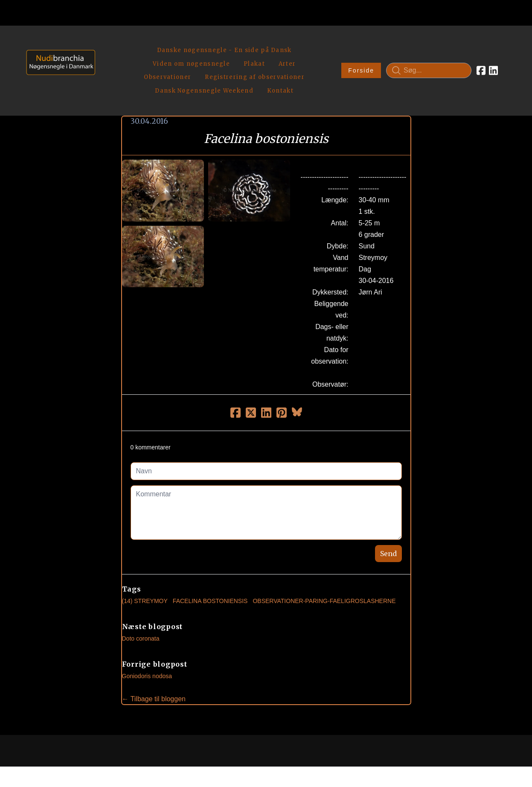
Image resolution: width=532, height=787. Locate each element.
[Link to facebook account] (481, 54)
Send (388, 520)
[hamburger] (105, 42)
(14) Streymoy (145, 568)
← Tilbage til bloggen (154, 666)
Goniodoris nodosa (147, 643)
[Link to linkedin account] (493, 54)
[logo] (58, 54)
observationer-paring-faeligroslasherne (324, 568)
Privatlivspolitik (347, 751)
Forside (361, 54)
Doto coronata (141, 605)
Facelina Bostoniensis (210, 568)
